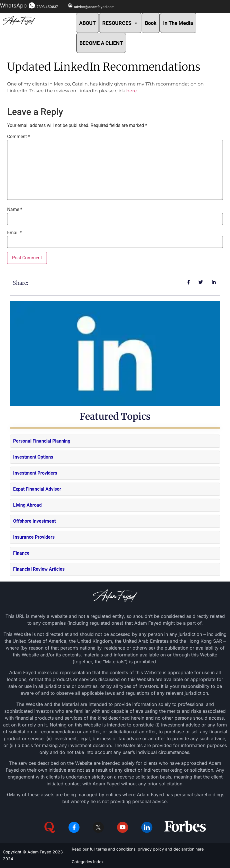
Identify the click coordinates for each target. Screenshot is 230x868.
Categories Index (88, 862)
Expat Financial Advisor (37, 489)
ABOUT (87, 23)
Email (14, 233)
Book (151, 23)
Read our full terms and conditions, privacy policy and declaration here (138, 849)
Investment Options (33, 457)
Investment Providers (35, 473)
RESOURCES (120, 23)
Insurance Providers (34, 537)
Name (15, 210)
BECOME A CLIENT (101, 43)
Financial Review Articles (39, 569)
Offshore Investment (34, 521)
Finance (21, 553)
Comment (19, 137)
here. (132, 91)
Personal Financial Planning (42, 441)
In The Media (178, 23)
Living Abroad (27, 505)
